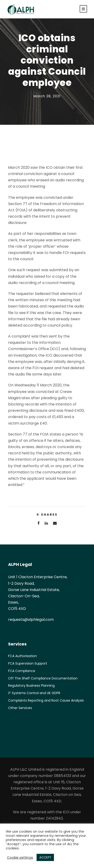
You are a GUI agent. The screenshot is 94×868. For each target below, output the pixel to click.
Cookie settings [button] (20, 858)
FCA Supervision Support (28, 663)
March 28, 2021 (47, 96)
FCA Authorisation (22, 656)
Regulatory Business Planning (31, 686)
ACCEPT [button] (45, 857)
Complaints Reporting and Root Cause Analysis (46, 700)
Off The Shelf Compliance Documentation (43, 678)
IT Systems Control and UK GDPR (34, 693)
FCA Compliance (22, 671)
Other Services (20, 708)
